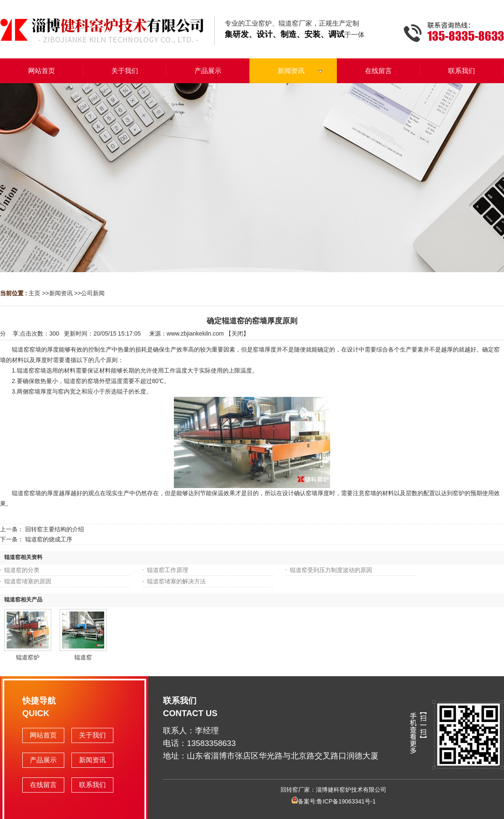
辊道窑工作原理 (168, 570)
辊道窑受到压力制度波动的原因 (331, 570)
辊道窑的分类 (22, 570)
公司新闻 (93, 293)
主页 (34, 293)
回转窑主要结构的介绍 (55, 529)
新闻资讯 (61, 293)
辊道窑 (83, 657)
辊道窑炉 (28, 657)
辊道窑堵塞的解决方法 (176, 581)
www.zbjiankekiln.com (195, 333)
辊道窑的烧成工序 (49, 539)
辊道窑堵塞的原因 (28, 581)
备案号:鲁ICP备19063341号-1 (334, 801)
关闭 (237, 333)
